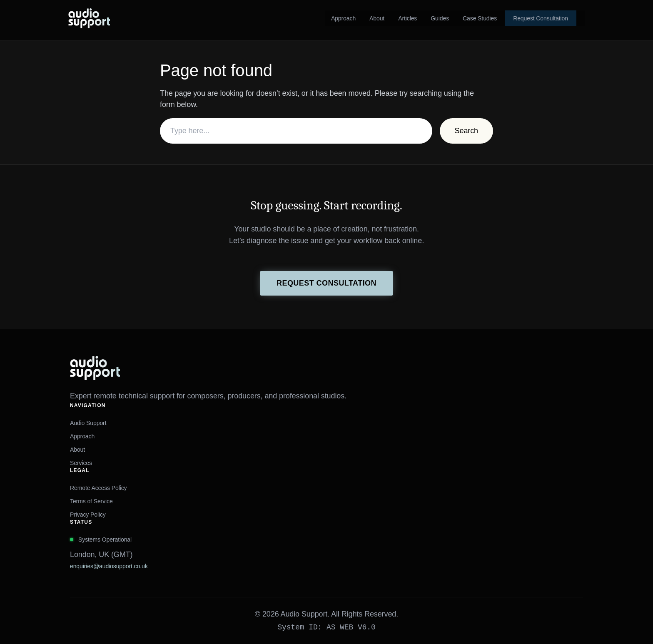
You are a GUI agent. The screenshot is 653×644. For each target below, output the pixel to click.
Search (466, 131)
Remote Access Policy (98, 488)
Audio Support (88, 423)
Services (81, 463)
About (77, 450)
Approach (82, 436)
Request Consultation (326, 283)
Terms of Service (91, 501)
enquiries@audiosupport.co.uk (109, 566)
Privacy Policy (88, 515)
